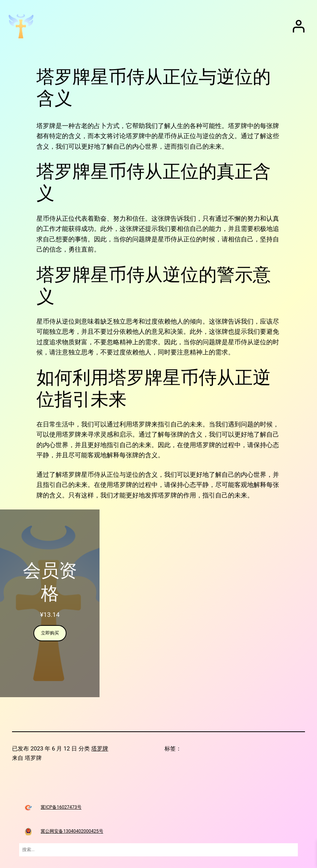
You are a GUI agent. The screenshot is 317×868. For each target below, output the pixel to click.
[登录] (299, 26)
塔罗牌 (100, 749)
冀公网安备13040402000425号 (72, 831)
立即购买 (50, 633)
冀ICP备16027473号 (61, 807)
